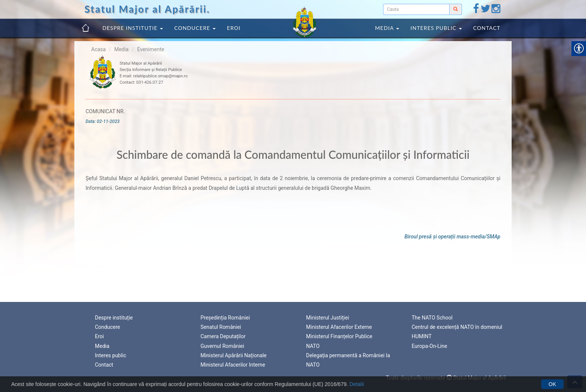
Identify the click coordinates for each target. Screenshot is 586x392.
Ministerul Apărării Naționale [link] (234, 355)
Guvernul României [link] (223, 346)
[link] (476, 10)
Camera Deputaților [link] (223, 336)
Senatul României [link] (221, 327)
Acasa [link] (98, 49)
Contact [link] (487, 28)
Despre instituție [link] (133, 28)
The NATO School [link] (432, 318)
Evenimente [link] (151, 49)
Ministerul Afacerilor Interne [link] (233, 365)
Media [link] (387, 28)
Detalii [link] (357, 384)
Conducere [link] (195, 28)
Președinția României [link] (225, 318)
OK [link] (552, 384)
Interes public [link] (436, 28)
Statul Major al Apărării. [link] (147, 9)
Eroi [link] (234, 28)
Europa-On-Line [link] (430, 346)
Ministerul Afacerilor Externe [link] (339, 327)
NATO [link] (313, 346)
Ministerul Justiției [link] (328, 318)
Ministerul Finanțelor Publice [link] (339, 336)
